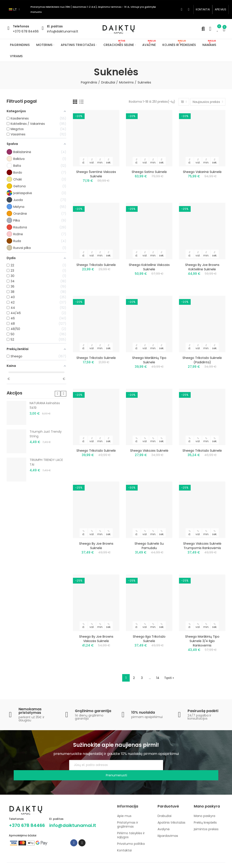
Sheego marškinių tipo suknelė (149, 360)
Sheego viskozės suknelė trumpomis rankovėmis (202, 546)
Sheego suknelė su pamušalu (149, 546)
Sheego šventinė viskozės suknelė (96, 174)
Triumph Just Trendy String (46, 434)
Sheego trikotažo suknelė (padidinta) (202, 360)
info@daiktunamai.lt (63, 31)
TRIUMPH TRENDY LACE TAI (46, 462)
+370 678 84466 (26, 31)
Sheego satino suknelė (149, 172)
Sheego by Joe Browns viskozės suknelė (96, 639)
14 (158, 678)
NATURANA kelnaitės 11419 (45, 405)
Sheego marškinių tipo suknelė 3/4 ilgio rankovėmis (202, 641)
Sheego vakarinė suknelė (202, 172)
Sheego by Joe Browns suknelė (96, 546)
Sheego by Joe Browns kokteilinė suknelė (202, 267)
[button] (203, 9)
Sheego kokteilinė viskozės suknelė (149, 267)
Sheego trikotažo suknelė (96, 265)
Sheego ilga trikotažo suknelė (149, 639)
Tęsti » (169, 678)
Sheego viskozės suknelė (149, 451)
